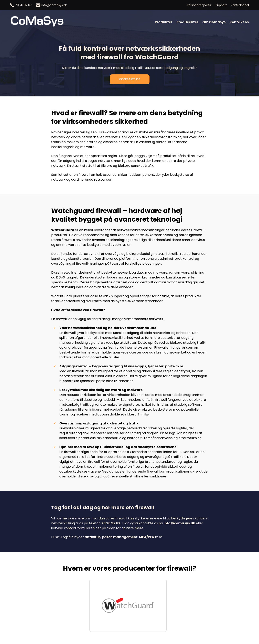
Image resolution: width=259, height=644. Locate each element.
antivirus (93, 537)
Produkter (164, 22)
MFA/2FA (147, 537)
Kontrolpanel (240, 5)
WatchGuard (63, 230)
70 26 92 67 (21, 5)
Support (221, 5)
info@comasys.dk (51, 5)
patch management (120, 537)
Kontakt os (239, 22)
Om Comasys (214, 22)
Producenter (187, 22)
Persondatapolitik (199, 5)
